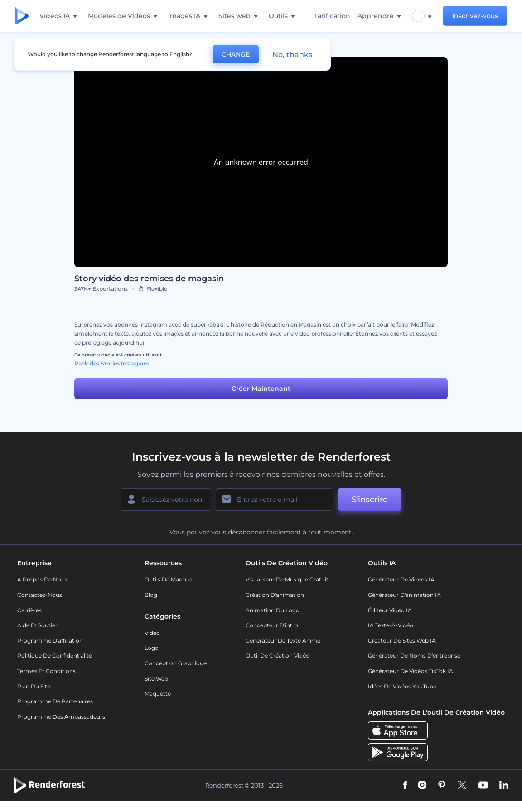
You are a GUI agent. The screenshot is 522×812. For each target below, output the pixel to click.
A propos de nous (42, 579)
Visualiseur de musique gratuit (287, 579)
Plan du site (34, 686)
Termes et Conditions (46, 671)
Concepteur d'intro (272, 625)
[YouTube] (483, 786)
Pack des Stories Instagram (112, 363)
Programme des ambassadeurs (61, 717)
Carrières (29, 610)
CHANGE (236, 54)
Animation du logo (273, 610)
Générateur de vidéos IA (401, 579)
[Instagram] (422, 786)
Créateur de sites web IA (402, 641)
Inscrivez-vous (475, 16)
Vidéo (152, 633)
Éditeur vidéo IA (390, 610)
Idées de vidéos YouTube (402, 686)
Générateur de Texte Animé (283, 641)
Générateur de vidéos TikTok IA (411, 671)
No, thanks (292, 55)
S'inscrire (370, 500)
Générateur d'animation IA (404, 595)
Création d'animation (275, 595)
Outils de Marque (168, 579)
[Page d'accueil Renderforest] (22, 16)
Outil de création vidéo (278, 656)
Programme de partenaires (55, 701)
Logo (152, 648)
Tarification (332, 16)
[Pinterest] (442, 786)
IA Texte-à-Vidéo (391, 625)
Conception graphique (176, 663)
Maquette (158, 694)
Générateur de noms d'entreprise (414, 656)
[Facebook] (405, 786)
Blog (151, 595)
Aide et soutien (38, 625)
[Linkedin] (504, 786)
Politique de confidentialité (55, 656)
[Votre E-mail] (275, 500)
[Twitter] (462, 786)
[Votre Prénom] (166, 500)
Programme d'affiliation (50, 641)
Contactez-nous (40, 595)
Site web (156, 679)
